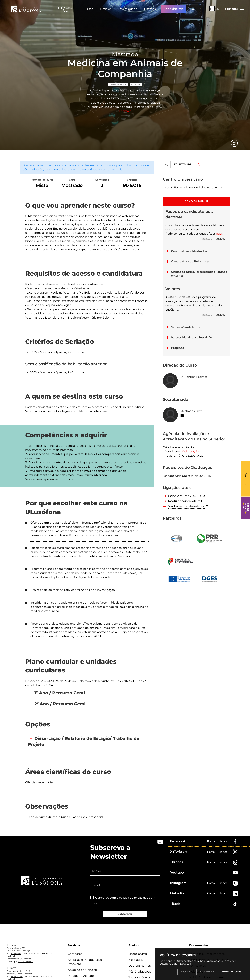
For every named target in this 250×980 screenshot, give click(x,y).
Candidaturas (173, 9)
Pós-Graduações (140, 972)
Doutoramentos (140, 966)
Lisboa (136, 85)
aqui (219, 234)
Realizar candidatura (184, 501)
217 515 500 (16, 954)
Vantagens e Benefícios (186, 506)
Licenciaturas (138, 954)
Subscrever (125, 914)
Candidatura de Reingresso (191, 261)
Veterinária (118, 85)
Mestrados (136, 960)
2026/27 (221, 239)
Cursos (88, 9)
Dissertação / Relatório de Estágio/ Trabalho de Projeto (84, 741)
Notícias (106, 9)
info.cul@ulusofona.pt (23, 959)
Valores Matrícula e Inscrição (191, 337)
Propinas (177, 348)
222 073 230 (16, 977)
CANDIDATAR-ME (197, 201)
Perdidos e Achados (81, 976)
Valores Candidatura (186, 327)
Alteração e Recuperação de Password (87, 962)
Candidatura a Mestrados (189, 251)
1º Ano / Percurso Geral (60, 693)
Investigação (128, 9)
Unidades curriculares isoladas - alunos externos (199, 274)
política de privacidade (135, 898)
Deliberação (190, 451)
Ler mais (125, 111)
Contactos (75, 954)
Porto (211, 841)
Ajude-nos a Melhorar (82, 970)
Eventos (150, 9)
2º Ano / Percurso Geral (60, 704)
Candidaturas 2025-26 (185, 496)
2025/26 (207, 239)
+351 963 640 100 (25, 962)
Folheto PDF (189, 164)
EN (217, 9)
